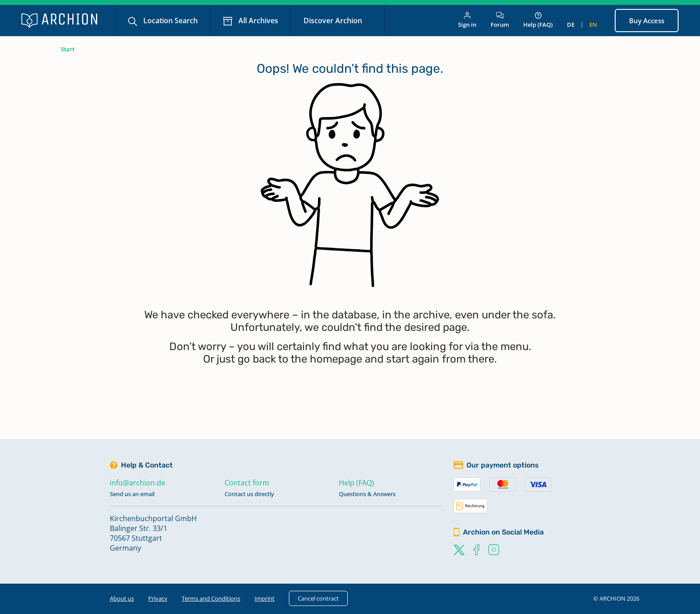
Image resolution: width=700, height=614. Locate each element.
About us (122, 598)
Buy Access (647, 21)
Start (68, 49)
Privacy (158, 598)
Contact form (247, 483)
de (571, 25)
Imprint (265, 598)
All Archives (257, 21)
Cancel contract (318, 598)
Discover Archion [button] (334, 21)
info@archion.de (137, 483)
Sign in (467, 20)
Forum (500, 20)
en (593, 25)
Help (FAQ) (538, 20)
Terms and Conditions (211, 598)
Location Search (170, 21)
